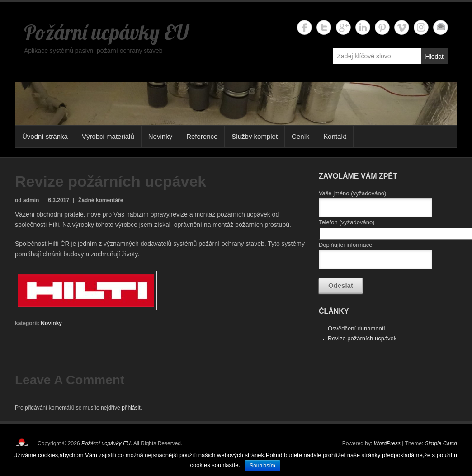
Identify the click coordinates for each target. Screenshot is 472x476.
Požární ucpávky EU (106, 32)
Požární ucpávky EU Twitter (324, 27)
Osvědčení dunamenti (356, 328)
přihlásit (131, 408)
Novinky (160, 136)
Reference (202, 136)
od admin (27, 200)
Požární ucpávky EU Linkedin (363, 27)
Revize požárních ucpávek (362, 338)
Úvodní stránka (45, 136)
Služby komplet (255, 136)
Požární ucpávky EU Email (441, 27)
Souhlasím (262, 466)
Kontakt (335, 136)
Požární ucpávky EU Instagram (421, 27)
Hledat (434, 57)
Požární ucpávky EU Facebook (304, 27)
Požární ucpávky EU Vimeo (402, 27)
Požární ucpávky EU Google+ (343, 27)
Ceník (300, 136)
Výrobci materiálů (108, 136)
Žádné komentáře (101, 200)
